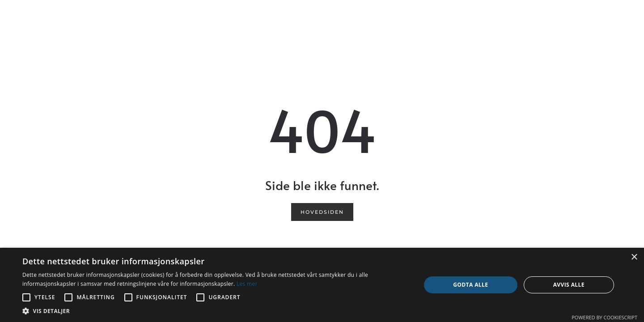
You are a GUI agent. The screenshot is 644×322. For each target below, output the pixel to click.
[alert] (322, 285)
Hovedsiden (322, 212)
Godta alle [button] (470, 285)
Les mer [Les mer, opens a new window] (247, 284)
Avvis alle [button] (569, 285)
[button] (216, 311)
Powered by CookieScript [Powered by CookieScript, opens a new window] (604, 317)
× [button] (634, 257)
